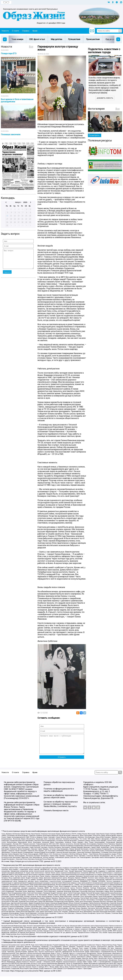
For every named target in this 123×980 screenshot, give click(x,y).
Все (31, 47)
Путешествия (74, 39)
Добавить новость (105, 98)
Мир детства (56, 39)
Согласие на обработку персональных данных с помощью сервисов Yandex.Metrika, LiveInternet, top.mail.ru (61, 808)
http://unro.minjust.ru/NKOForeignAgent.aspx (28, 921)
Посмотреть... (95, 135)
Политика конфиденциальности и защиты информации (59, 793)
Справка (26, 31)
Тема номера (17, 39)
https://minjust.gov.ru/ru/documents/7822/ (27, 975)
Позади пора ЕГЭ (9, 53)
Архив (35, 31)
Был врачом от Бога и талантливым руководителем (17, 100)
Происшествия (93, 39)
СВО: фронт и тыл (37, 39)
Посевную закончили (11, 134)
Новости (5, 31)
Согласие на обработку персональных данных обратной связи (61, 800)
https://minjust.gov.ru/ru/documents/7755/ (27, 865)
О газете (15, 31)
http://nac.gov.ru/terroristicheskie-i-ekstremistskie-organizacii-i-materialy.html (40, 940)
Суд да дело (111, 39)
